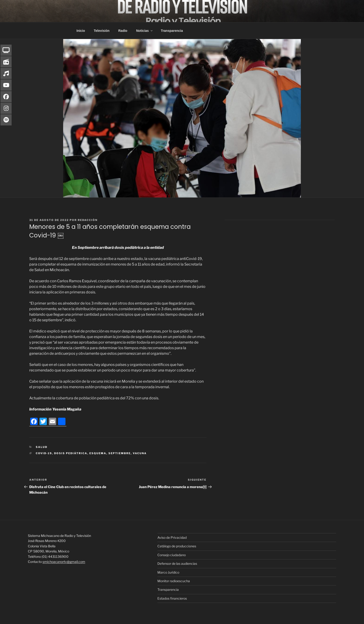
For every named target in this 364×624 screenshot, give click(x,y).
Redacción (88, 220)
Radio (123, 31)
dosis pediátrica (71, 453)
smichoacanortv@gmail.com (64, 562)
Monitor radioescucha (174, 581)
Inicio (81, 31)
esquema (98, 453)
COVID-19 (44, 453)
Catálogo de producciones (177, 546)
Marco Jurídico (168, 572)
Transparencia (172, 31)
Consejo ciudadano (172, 555)
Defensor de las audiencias (177, 563)
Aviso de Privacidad (172, 537)
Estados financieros (172, 598)
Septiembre (120, 453)
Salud (42, 447)
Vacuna (140, 453)
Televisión (102, 31)
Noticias (145, 31)
